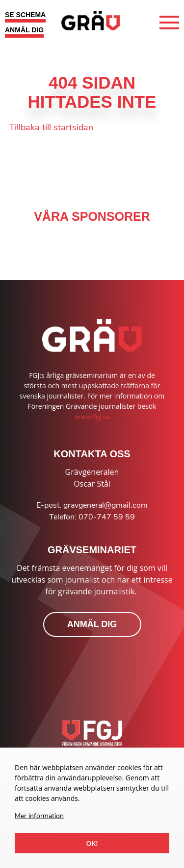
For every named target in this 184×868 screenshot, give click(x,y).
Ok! (92, 843)
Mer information (39, 816)
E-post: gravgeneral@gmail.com (92, 505)
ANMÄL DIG (24, 30)
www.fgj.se (92, 417)
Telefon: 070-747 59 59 (92, 517)
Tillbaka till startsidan (51, 127)
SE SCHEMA (25, 15)
